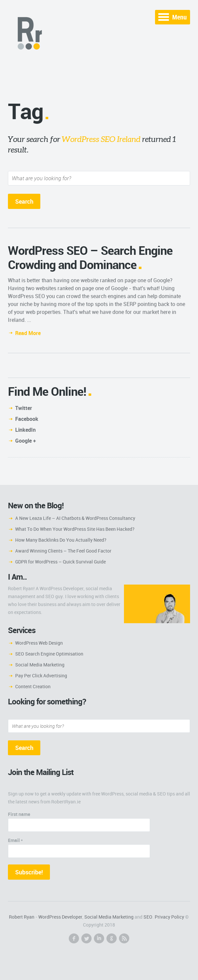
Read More (28, 333)
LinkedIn (25, 430)
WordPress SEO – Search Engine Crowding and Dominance (90, 257)
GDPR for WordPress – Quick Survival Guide (60, 562)
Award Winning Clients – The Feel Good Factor (63, 551)
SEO (148, 917)
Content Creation (33, 686)
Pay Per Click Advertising (41, 676)
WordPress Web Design (39, 643)
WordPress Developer (60, 917)
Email (15, 840)
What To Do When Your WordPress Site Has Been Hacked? (75, 529)
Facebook (27, 419)
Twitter (24, 408)
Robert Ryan (22, 917)
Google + (26, 441)
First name (19, 814)
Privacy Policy (169, 917)
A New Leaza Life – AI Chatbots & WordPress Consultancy (75, 518)
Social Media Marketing (40, 665)
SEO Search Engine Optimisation (49, 654)
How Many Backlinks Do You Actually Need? (61, 540)
